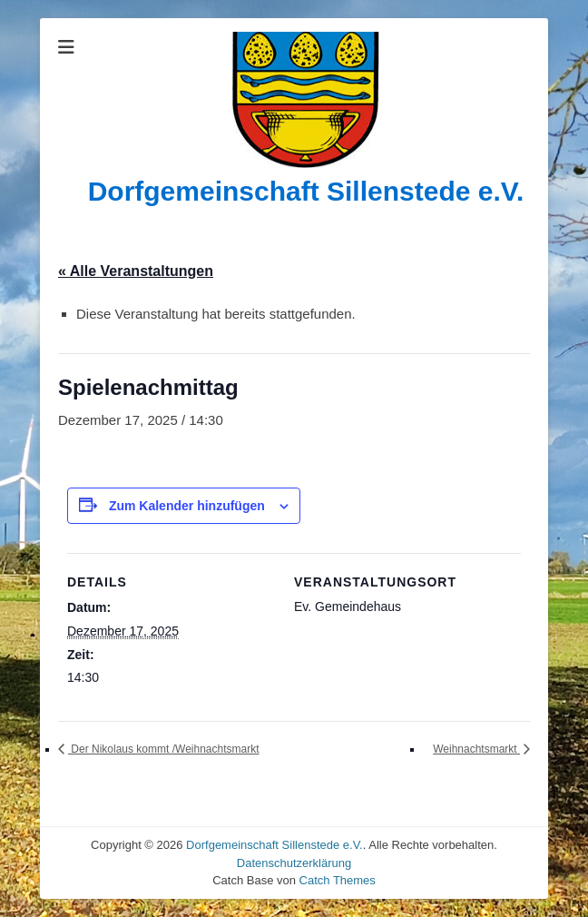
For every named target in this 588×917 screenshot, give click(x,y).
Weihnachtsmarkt (476, 749)
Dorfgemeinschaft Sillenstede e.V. (306, 191)
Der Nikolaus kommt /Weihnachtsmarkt (164, 749)
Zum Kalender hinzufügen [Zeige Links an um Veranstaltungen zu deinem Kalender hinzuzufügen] (187, 506)
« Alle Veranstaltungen (136, 271)
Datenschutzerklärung (294, 863)
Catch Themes (338, 880)
